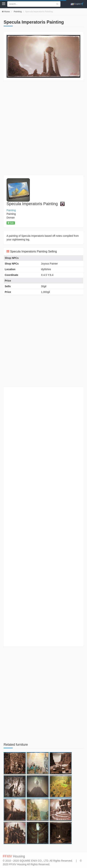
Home (7, 12)
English (77, 4)
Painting (17, 12)
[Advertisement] (43, 128)
